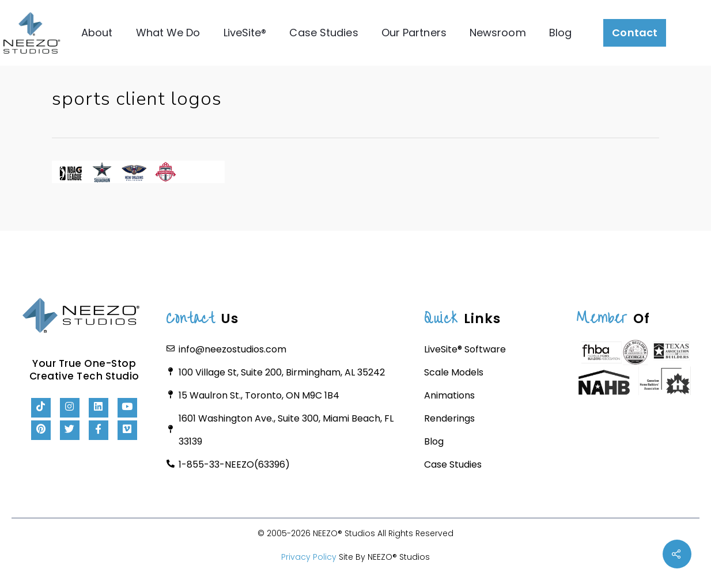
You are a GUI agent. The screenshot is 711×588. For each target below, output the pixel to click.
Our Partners (413, 33)
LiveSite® (245, 33)
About (97, 33)
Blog (560, 33)
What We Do (168, 33)
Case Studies (324, 33)
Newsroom (497, 33)
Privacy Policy (309, 557)
